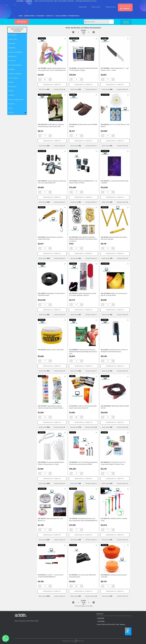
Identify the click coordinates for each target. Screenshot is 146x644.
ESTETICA (11, 91)
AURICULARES (13, 39)
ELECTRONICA (13, 35)
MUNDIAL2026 (12, 56)
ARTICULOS (22, 22)
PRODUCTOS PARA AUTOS (16, 100)
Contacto (51, 16)
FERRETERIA (12, 48)
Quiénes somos (30, 16)
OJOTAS (11, 108)
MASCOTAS (12, 104)
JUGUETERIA (12, 61)
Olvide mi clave (94, 7)
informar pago (75, 16)
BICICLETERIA (12, 87)
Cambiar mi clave (109, 7)
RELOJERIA (12, 69)
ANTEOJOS (11, 95)
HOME (21, 16)
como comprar (62, 16)
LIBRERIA (11, 82)
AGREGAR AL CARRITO (52, 85)
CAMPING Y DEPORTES (15, 74)
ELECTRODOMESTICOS (15, 65)
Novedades (41, 16)
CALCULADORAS (13, 78)
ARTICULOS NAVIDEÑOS (15, 52)
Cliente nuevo (81, 7)
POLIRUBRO (12, 44)
